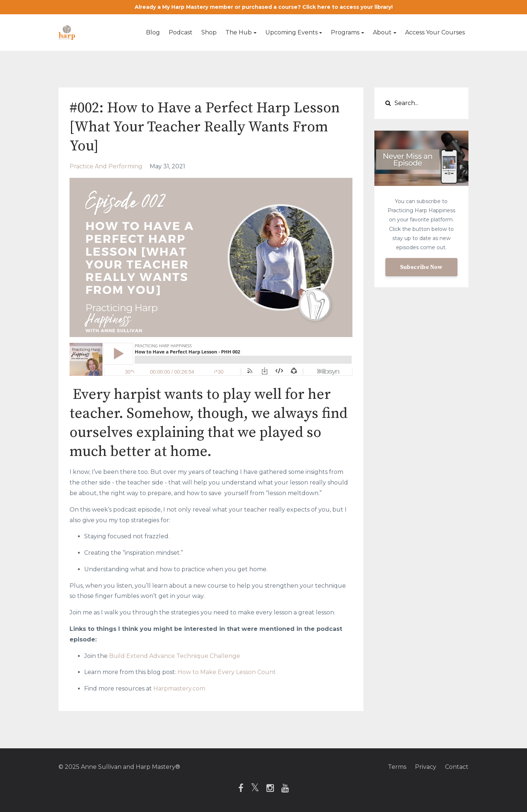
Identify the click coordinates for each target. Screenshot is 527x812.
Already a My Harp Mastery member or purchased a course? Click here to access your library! (264, 7)
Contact (457, 767)
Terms (397, 767)
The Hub (239, 32)
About (382, 32)
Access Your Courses (435, 32)
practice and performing (106, 166)
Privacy (426, 767)
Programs (345, 32)
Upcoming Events (291, 32)
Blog (153, 32)
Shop (209, 32)
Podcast (181, 32)
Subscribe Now (421, 267)
